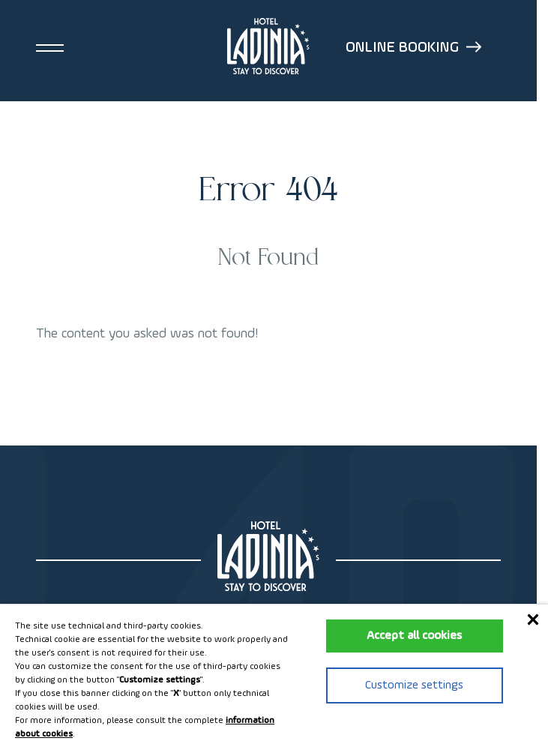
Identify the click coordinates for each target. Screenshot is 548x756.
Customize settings (414, 685)
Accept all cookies (414, 636)
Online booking (413, 48)
